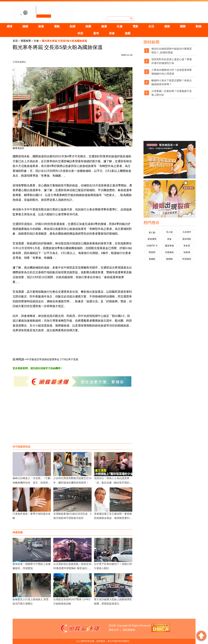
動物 (199, 26)
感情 (9, 26)
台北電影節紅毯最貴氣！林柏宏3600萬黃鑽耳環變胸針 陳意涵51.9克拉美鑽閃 (72, 568)
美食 (112, 33)
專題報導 (26, 41)
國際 (183, 26)
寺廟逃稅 (169, 252)
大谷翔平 (187, 232)
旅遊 (41, 26)
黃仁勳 (152, 233)
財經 (73, 26)
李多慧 (187, 246)
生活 (151, 26)
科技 (80, 33)
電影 (135, 26)
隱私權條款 (129, 630)
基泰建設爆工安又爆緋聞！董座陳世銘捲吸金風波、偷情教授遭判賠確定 (113, 518)
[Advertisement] (73, 418)
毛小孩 (169, 232)
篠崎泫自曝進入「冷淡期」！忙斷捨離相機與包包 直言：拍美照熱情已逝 (32, 482)
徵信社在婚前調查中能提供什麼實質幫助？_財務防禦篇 (172, 51)
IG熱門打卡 (152, 246)
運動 (57, 26)
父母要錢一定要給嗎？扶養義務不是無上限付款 (172, 93)
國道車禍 (169, 246)
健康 (104, 26)
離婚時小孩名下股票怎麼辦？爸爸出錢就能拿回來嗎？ (172, 82)
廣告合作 (114, 630)
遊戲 (128, 33)
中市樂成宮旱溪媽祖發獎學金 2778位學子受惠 (52, 359)
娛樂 (88, 26)
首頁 (15, 41)
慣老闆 (152, 252)
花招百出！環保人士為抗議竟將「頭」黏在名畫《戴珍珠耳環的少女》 (113, 482)
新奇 (96, 33)
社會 (120, 26)
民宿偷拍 (187, 259)
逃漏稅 (152, 259)
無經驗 (169, 259)
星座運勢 (152, 239)
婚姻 (25, 26)
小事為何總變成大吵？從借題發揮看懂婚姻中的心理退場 (172, 72)
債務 (167, 26)
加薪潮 (187, 252)
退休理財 (187, 239)
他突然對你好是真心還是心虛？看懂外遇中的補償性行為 (172, 61)
